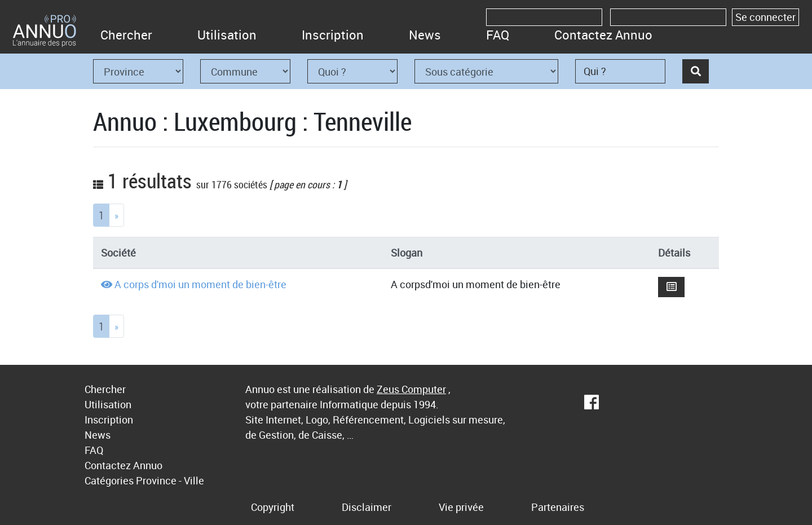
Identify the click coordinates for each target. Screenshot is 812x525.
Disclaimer (367, 507)
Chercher (126, 35)
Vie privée (461, 507)
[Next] (116, 215)
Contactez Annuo (603, 35)
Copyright (273, 507)
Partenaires (558, 507)
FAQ (498, 35)
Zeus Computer (411, 389)
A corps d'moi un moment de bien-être (200, 284)
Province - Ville (170, 480)
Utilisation (227, 35)
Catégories (109, 480)
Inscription (333, 35)
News (425, 35)
